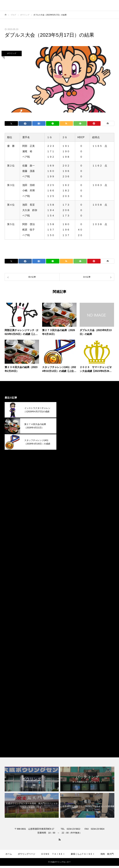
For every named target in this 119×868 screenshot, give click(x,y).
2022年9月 (69, 695)
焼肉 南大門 (107, 854)
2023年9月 (69, 624)
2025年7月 (69, 467)
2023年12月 (69, 602)
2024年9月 (69, 538)
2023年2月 (69, 673)
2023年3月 (69, 666)
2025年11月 (69, 439)
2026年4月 (69, 403)
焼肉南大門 (69, 730)
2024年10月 (69, 531)
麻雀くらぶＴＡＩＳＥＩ (76, 738)
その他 (66, 716)
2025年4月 (69, 488)
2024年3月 (69, 581)
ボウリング (12, 53)
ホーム (9, 854)
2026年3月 (69, 410)
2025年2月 (69, 503)
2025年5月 (69, 481)
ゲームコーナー (41, 863)
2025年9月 (69, 453)
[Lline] (53, 123)
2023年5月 (69, 652)
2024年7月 (69, 552)
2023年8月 (69, 631)
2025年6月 (69, 474)
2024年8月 (69, 545)
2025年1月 (69, 510)
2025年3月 (69, 496)
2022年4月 (69, 702)
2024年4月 (69, 574)
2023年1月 (69, 681)
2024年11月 (69, 524)
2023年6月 (69, 645)
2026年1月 (69, 424)
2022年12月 (69, 688)
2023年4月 (69, 659)
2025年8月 (69, 460)
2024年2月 (69, 588)
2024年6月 (69, 560)
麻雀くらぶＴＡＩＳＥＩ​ (83, 854)
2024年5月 (69, 567)
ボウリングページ (26, 854)
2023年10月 (69, 617)
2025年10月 (69, 446)
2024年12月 (69, 517)
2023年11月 (69, 609)
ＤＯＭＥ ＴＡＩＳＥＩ (53, 854)
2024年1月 (69, 595)
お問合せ (82, 863)
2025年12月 (69, 432)
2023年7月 (69, 638)
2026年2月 (69, 417)
